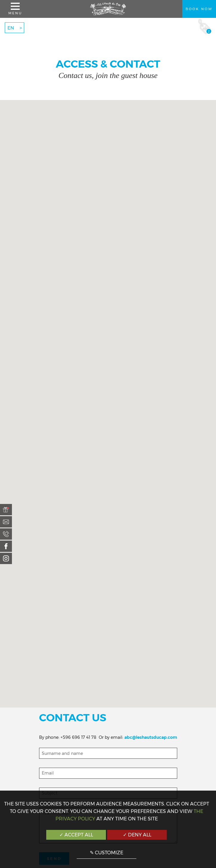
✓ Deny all (137, 835)
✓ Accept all (76, 835)
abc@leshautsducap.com (151, 737)
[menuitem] (6, 510)
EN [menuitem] (11, 28)
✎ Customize (107, 853)
